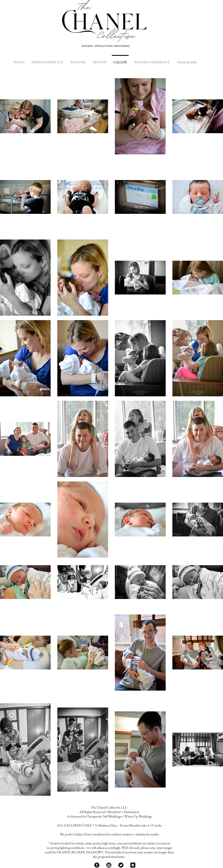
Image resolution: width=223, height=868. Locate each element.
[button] (47, 60)
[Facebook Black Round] (97, 865)
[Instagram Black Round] (109, 865)
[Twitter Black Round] (121, 865)
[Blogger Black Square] (133, 865)
